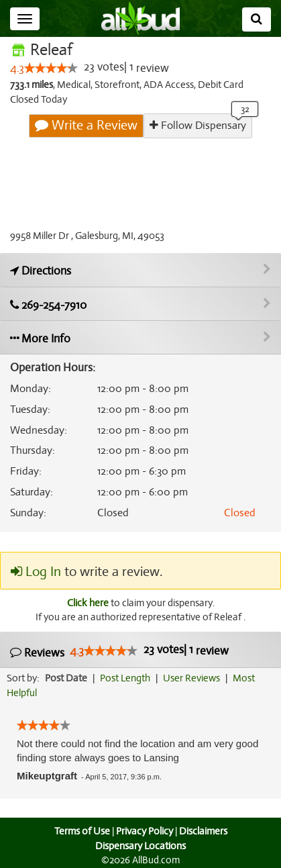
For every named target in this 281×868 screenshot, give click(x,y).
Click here (87, 603)
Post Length (127, 679)
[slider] (51, 68)
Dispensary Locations (141, 846)
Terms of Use (80, 831)
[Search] (257, 19)
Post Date (67, 679)
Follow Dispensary (198, 125)
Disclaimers (204, 831)
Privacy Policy (144, 831)
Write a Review (87, 126)
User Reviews (195, 679)
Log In (36, 572)
